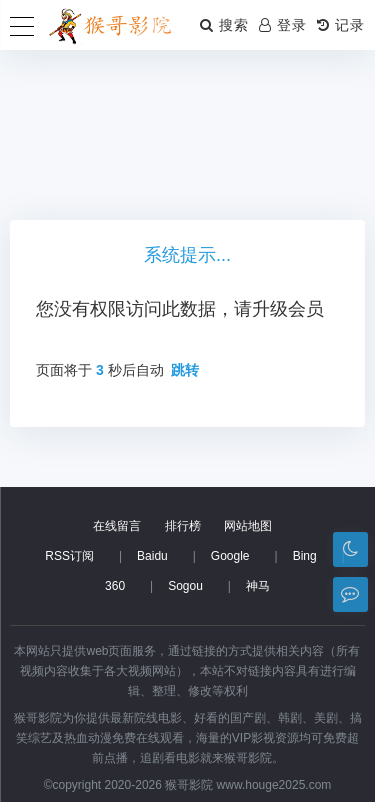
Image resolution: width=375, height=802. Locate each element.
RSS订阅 (69, 556)
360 (115, 586)
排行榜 (183, 526)
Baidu (152, 556)
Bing (305, 556)
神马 (258, 586)
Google (230, 556)
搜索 (224, 25)
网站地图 (248, 526)
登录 (283, 25)
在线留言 (117, 526)
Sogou (185, 586)
